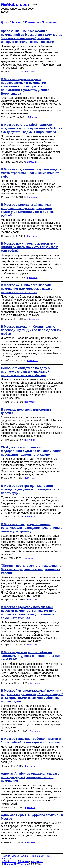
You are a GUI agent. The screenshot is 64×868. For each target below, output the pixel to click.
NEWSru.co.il (9, 861)
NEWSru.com (15, 4)
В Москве (23, 861)
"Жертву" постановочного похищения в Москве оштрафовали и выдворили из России (31, 569)
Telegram (7, 859)
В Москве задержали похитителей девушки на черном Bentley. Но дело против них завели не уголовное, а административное (29, 613)
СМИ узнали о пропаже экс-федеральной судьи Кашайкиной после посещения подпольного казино (31, 451)
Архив (24, 856)
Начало (6, 856)
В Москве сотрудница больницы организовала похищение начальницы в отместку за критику (32, 528)
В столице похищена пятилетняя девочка (26, 411)
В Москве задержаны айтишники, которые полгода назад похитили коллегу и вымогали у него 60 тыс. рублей (27, 210)
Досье (16, 856)
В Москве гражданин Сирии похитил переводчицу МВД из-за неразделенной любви (31, 330)
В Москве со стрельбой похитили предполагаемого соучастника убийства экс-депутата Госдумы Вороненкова (32, 128)
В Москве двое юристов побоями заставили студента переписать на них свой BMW (31, 656)
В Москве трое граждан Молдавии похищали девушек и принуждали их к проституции (30, 489)
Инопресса (37, 861)
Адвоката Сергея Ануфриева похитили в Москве (32, 817)
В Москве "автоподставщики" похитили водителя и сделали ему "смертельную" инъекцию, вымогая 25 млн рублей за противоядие (32, 696)
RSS (48, 856)
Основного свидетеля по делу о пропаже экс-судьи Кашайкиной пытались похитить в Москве (25, 372)
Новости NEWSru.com (16, 864)
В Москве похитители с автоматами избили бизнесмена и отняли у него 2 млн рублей (29, 247)
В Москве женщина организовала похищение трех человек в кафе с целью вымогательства (27, 289)
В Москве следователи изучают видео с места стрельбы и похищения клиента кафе (31, 173)
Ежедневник (37, 856)
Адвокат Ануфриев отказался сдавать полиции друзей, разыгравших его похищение (30, 777)
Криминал (32, 197)
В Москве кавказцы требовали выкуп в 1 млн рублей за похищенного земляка (31, 741)
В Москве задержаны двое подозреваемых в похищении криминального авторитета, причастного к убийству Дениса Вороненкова (25, 86)
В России (30, 72)
